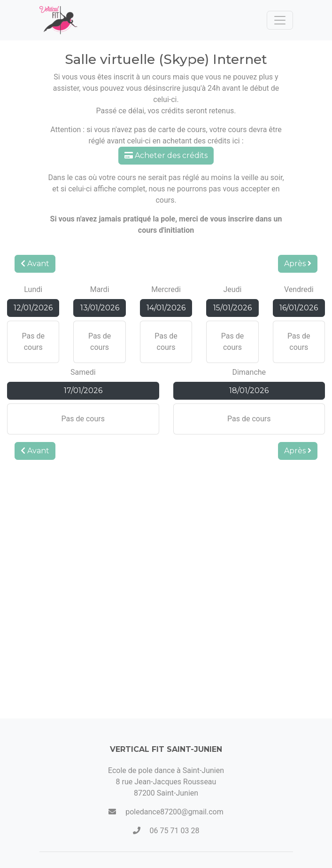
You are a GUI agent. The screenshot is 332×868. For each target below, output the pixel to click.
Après (298, 264)
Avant (35, 264)
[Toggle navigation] (280, 20)
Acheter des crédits (166, 155)
